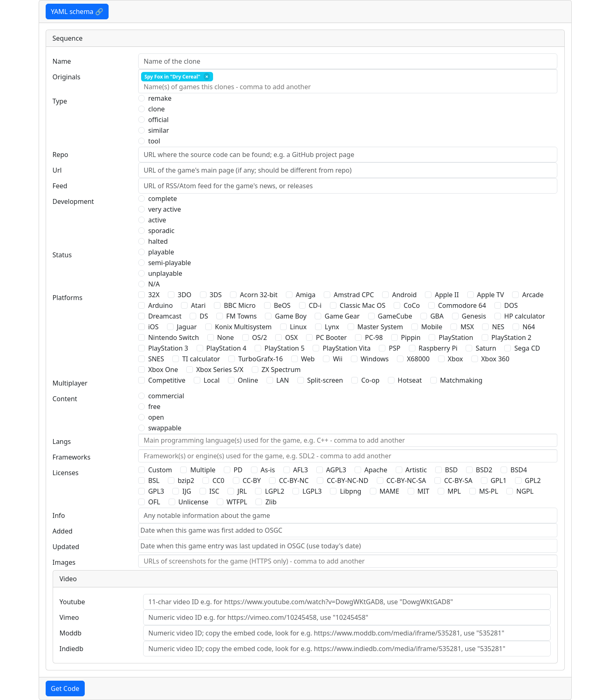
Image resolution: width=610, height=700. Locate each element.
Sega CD (527, 348)
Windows (375, 359)
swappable (165, 428)
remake (160, 98)
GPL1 (499, 481)
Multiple (203, 470)
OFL (154, 502)
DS (204, 316)
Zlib (271, 502)
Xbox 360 (495, 359)
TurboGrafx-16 (260, 359)
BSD (451, 470)
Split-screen (325, 380)
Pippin (411, 337)
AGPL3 (336, 470)
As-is (268, 470)
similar (159, 130)
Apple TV (491, 295)
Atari (198, 305)
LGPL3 (312, 491)
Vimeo (69, 617)
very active (165, 209)
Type (60, 101)
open (156, 417)
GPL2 (533, 481)
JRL (242, 491)
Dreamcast (165, 316)
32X (154, 295)
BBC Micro (240, 305)
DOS (511, 305)
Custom (160, 470)
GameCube (395, 316)
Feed (60, 186)
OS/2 (260, 337)
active (157, 220)
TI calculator (201, 359)
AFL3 (301, 470)
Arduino (160, 305)
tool (154, 141)
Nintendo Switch (173, 337)
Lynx (332, 327)
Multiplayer (70, 383)
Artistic (416, 470)
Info (59, 515)
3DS (216, 295)
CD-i (315, 305)
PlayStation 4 (226, 348)
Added (63, 531)
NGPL (525, 491)
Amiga (306, 295)
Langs (62, 441)
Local (212, 380)
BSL (154, 481)
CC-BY (252, 481)
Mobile (432, 327)
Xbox (456, 359)
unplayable (165, 273)
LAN (283, 380)
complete (162, 199)
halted (158, 241)
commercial (166, 396)
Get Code (65, 688)
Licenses (66, 473)
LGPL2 (275, 491)
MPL (454, 491)
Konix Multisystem (244, 327)
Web (308, 359)
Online (248, 380)
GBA (437, 316)
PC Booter (331, 337)
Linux (298, 327)
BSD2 (484, 470)
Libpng (350, 491)
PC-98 (374, 337)
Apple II (447, 295)
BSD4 (519, 470)
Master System (380, 327)
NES (498, 327)
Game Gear (342, 316)
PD (238, 470)
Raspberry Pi (438, 348)
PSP (394, 348)
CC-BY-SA (458, 481)
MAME (390, 491)
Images (64, 562)
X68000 (418, 359)
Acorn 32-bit (259, 295)
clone (156, 109)
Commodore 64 (462, 305)
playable (161, 252)
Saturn (486, 348)
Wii (337, 359)
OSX (291, 337)
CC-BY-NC (294, 481)
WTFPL (237, 502)
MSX (467, 327)
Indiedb (72, 649)
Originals (67, 77)
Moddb (71, 633)
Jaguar (187, 327)
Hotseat (410, 380)
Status (62, 255)
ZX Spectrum (281, 370)
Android (404, 295)
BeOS (282, 305)
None (226, 337)
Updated (66, 547)
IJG (187, 491)
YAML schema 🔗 (77, 12)
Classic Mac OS (363, 305)
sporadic (161, 231)
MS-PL (489, 491)
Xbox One (163, 370)
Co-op (370, 380)
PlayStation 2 (511, 337)
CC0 (218, 481)
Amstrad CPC (354, 295)
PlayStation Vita (347, 348)
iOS (153, 327)
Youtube (72, 602)
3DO (184, 295)
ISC (214, 491)
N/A (154, 284)
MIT (423, 491)
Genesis (474, 316)
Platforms (68, 298)
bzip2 (186, 481)
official (158, 120)
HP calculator (525, 316)
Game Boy (291, 316)
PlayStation (456, 337)
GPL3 (156, 491)
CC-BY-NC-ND (347, 481)
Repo (61, 155)
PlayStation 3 (168, 348)
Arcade (533, 295)
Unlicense (194, 502)
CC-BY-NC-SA (406, 481)
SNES (156, 359)
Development (73, 201)
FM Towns (241, 316)
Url (57, 170)
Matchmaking (461, 380)
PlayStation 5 (284, 348)
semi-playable (169, 263)
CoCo (412, 305)
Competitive (167, 380)
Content (65, 399)
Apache (376, 470)
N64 (529, 327)
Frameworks (72, 457)
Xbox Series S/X (220, 370)
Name (62, 61)
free (154, 407)
